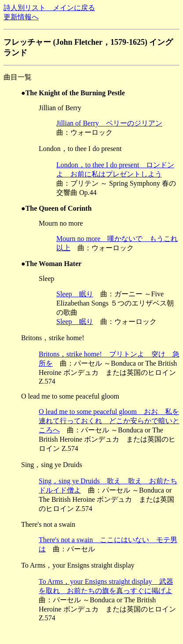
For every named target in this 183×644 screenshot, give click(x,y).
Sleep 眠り (75, 294)
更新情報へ (21, 17)
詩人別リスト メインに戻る (49, 8)
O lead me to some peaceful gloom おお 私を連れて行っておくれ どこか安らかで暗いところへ (109, 421)
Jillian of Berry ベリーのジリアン (109, 123)
